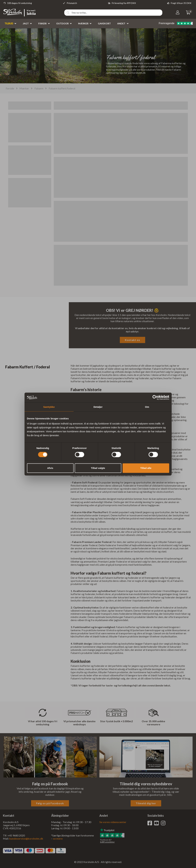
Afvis (50, 468)
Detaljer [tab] (98, 407)
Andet (121, 23)
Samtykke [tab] (49, 407)
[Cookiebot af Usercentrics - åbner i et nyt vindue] (155, 397)
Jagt (26, 23)
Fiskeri (42, 23)
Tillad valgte (98, 468)
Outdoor (62, 23)
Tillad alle (146, 468)
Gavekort (104, 23)
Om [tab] (147, 407)
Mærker (83, 23)
